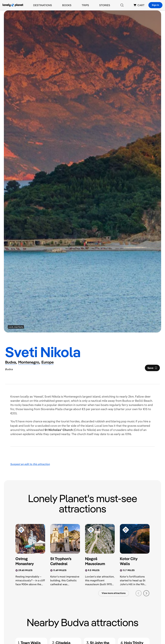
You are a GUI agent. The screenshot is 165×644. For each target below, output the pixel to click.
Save (152, 369)
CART (139, 5)
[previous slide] (139, 593)
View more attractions (114, 593)
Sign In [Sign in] (155, 5)
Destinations (43, 5)
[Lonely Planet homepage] (13, 5)
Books (67, 5)
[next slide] (146, 593)
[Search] (122, 5)
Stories (105, 5)
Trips (85, 5)
